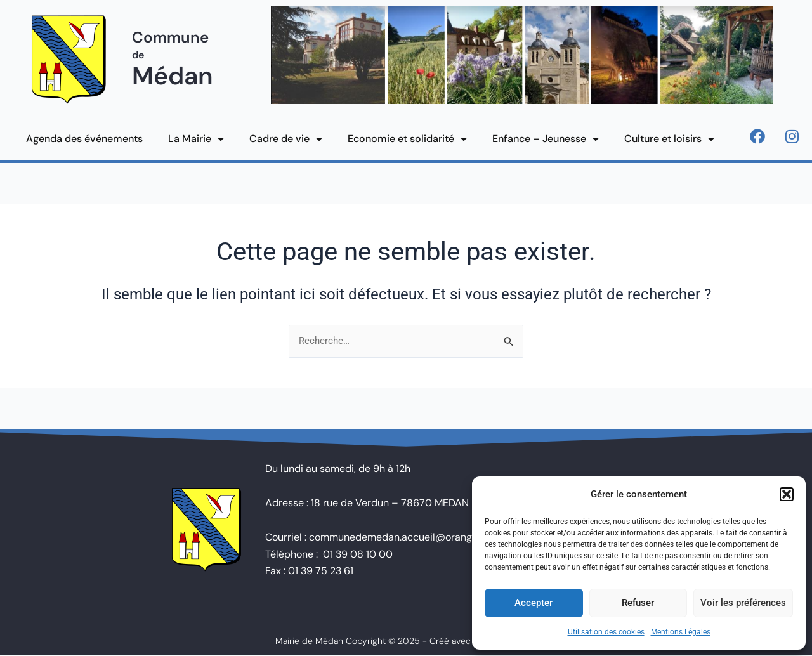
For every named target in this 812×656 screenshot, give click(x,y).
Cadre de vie (286, 139)
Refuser (638, 603)
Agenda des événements (84, 139)
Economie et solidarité (407, 139)
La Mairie (196, 139)
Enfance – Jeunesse (546, 139)
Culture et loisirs (669, 139)
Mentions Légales (681, 632)
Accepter (534, 603)
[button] (787, 494)
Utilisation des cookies (606, 632)
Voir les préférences (743, 603)
